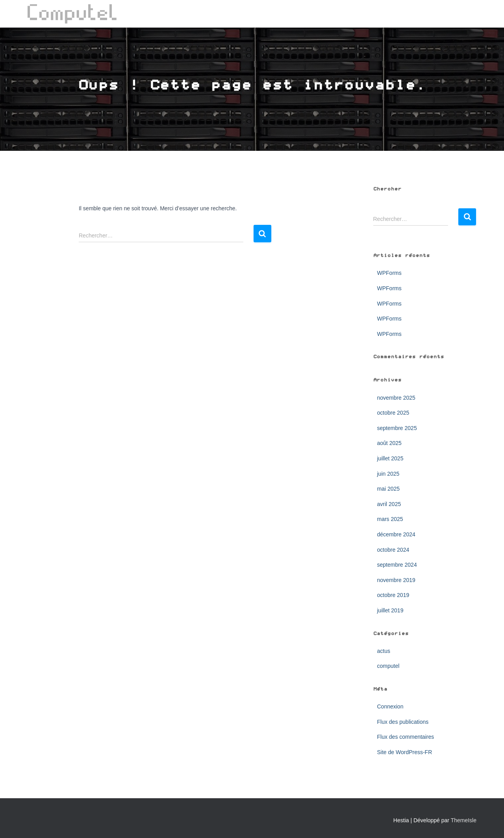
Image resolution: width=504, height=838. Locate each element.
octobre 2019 (393, 595)
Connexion (390, 706)
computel (388, 666)
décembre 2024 (396, 534)
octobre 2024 (393, 550)
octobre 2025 (393, 413)
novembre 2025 (396, 398)
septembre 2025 (397, 428)
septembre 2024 (397, 565)
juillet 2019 (390, 610)
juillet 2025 (390, 458)
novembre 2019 (396, 580)
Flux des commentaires (406, 737)
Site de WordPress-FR (405, 752)
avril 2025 (389, 504)
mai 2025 (389, 489)
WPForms (389, 273)
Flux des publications (403, 722)
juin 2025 (388, 474)
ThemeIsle (464, 820)
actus (384, 651)
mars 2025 (390, 519)
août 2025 (389, 443)
